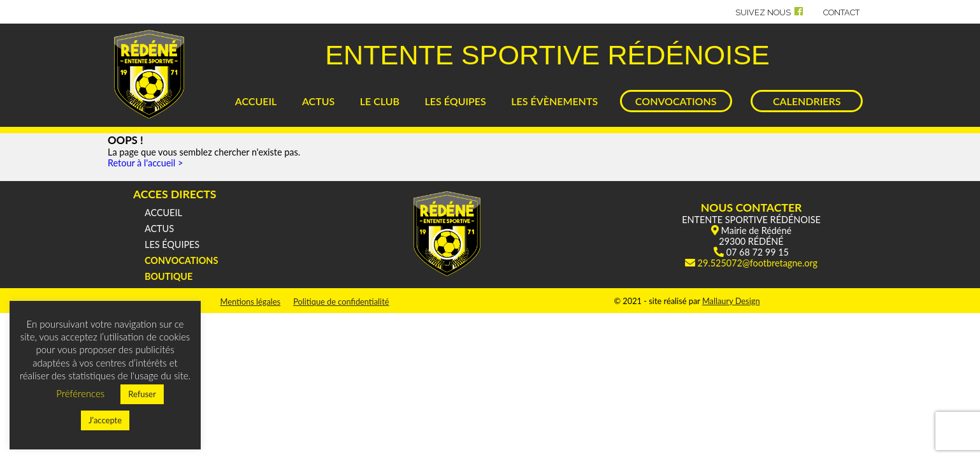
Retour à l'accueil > (145, 163)
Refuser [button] (142, 394)
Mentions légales (250, 302)
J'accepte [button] (105, 420)
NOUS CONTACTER (752, 208)
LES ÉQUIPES (456, 101)
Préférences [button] (80, 393)
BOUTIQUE (169, 276)
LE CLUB (380, 101)
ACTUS (318, 101)
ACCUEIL (256, 101)
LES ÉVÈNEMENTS (554, 101)
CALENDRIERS (807, 101)
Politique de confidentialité (341, 302)
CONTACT (841, 12)
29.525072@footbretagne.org (758, 263)
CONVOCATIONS (676, 101)
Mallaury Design (731, 301)
